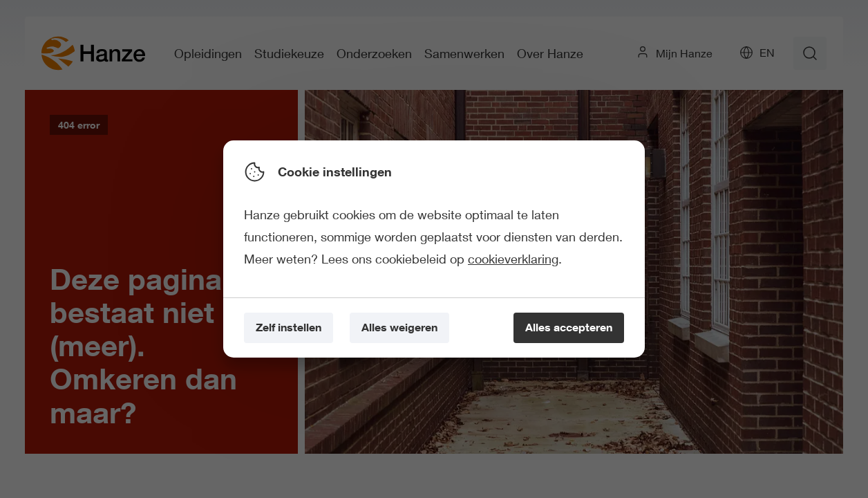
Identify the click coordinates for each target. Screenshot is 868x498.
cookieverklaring (513, 259)
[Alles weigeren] (399, 328)
